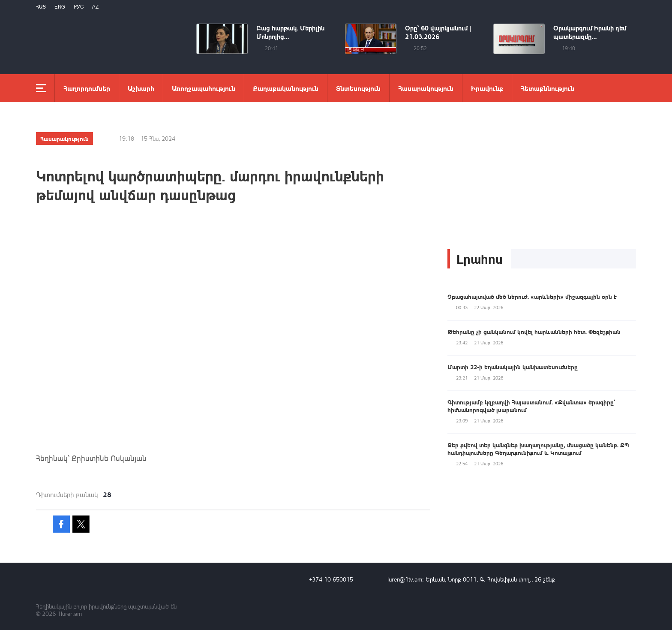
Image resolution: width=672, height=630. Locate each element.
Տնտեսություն (358, 88)
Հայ (41, 7)
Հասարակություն (426, 88)
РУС (79, 7)
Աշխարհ (141, 88)
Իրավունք (487, 88)
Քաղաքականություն (286, 88)
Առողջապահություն (204, 88)
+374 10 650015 (331, 579)
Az (95, 7)
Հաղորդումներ (87, 88)
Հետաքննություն (547, 88)
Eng (60, 7)
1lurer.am (70, 613)
